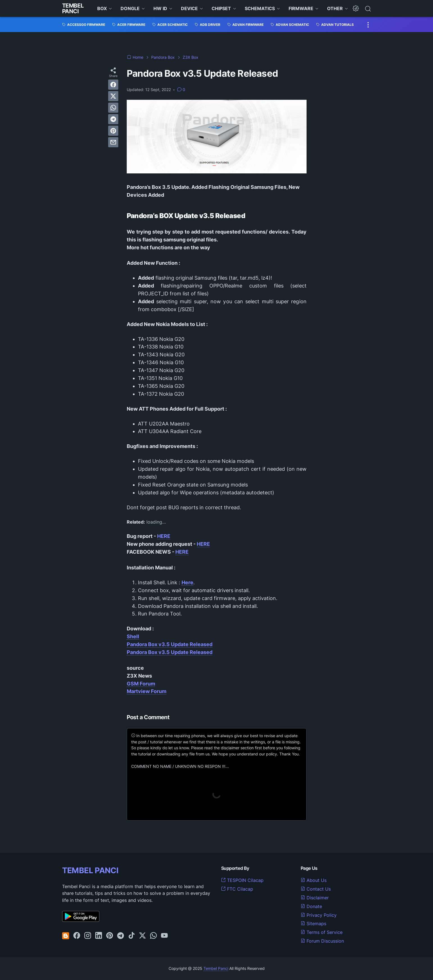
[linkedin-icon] (99, 936)
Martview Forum (147, 691)
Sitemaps (313, 924)
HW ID (160, 8)
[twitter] (113, 96)
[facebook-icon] (77, 936)
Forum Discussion (322, 941)
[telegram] (113, 119)
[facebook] (113, 85)
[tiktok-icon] (132, 936)
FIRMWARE (301, 8)
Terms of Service (322, 932)
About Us (314, 880)
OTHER (335, 8)
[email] (113, 142)
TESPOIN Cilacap (242, 880)
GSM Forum (141, 684)
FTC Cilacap (237, 889)
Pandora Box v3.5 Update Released (170, 644)
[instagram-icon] (88, 936)
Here (187, 582)
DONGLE (130, 8)
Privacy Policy (319, 915)
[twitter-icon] (142, 936)
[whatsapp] (113, 108)
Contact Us (316, 889)
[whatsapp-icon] (153, 936)
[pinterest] (113, 131)
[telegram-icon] (121, 936)
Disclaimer (315, 898)
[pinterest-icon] (110, 936)
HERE (164, 536)
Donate (311, 906)
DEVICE (189, 8)
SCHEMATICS (260, 8)
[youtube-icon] (164, 936)
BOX (102, 8)
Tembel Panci (73, 8)
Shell (133, 636)
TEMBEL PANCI (90, 870)
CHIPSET (221, 8)
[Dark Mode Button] (356, 8)
